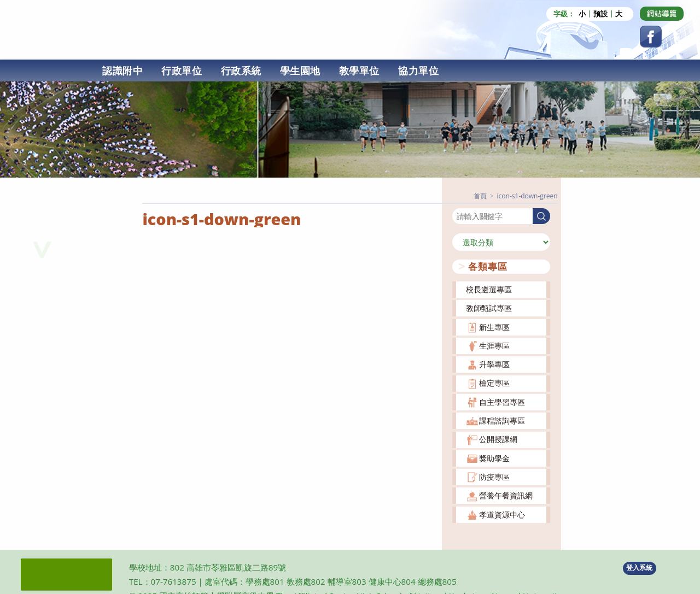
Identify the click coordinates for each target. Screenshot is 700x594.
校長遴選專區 (489, 289)
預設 (600, 14)
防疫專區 (494, 477)
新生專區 (494, 327)
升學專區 (494, 364)
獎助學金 (494, 458)
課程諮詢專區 (502, 420)
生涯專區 (494, 346)
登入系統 (639, 567)
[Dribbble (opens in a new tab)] (662, 14)
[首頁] (480, 196)
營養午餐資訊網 (506, 495)
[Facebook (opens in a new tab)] (651, 37)
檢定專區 (494, 383)
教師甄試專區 (489, 308)
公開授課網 (498, 439)
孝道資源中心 (502, 514)
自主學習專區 (502, 402)
